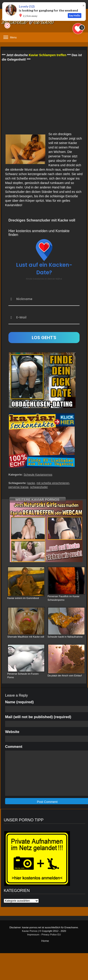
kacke (31, 483)
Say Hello (75, 15)
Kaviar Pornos (30, 931)
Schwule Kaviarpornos (38, 475)
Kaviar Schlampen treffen (47, 55)
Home (45, 941)
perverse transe (18, 487)
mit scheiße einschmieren (53, 483)
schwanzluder (39, 487)
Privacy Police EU (51, 935)
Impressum (33, 935)
